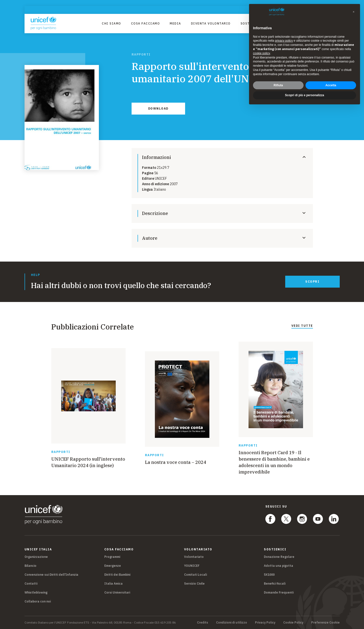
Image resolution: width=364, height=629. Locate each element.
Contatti (31, 584)
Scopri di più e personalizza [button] (305, 95)
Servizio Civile (194, 584)
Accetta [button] (331, 85)
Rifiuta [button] (278, 85)
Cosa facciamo (146, 23)
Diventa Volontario (211, 23)
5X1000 (269, 575)
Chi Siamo (112, 23)
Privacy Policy (265, 623)
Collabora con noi (38, 601)
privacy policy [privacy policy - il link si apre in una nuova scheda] (284, 41)
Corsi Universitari (117, 592)
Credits (203, 623)
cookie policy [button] (262, 53)
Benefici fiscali (275, 584)
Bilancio (30, 566)
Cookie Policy (293, 623)
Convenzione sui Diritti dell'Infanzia (51, 575)
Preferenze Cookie (325, 623)
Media (175, 23)
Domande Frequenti (279, 592)
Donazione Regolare (279, 557)
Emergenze (113, 566)
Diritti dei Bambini (117, 575)
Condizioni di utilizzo (232, 623)
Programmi (112, 557)
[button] (354, 12)
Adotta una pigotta (279, 566)
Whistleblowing (36, 592)
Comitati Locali (196, 575)
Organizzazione (36, 557)
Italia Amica (113, 584)
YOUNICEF (192, 566)
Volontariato (194, 557)
